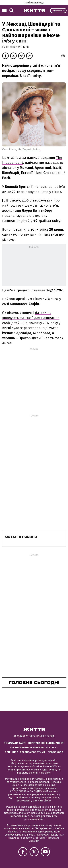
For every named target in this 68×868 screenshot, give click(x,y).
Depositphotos (31, 149)
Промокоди (55, 752)
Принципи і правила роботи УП (25, 752)
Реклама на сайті (15, 743)
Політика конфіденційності (46, 743)
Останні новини (21, 537)
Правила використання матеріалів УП (34, 748)
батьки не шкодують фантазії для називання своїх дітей (31, 318)
